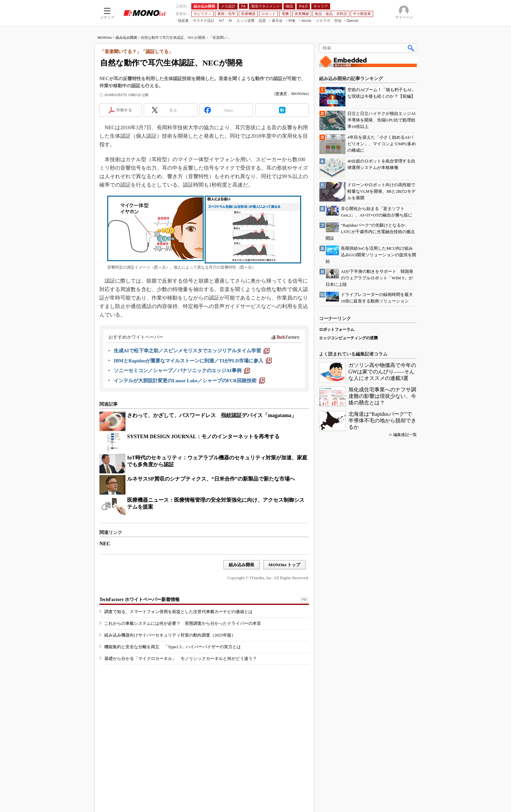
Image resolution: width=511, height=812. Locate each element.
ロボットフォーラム (337, 329)
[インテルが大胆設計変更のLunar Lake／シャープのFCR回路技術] (189, 381)
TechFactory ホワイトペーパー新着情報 (139, 600)
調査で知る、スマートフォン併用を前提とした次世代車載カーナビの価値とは (178, 612)
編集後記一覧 (405, 435)
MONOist (105, 37)
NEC (105, 544)
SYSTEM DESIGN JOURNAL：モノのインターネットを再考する (203, 436)
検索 (411, 48)
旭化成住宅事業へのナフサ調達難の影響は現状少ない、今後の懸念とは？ (382, 396)
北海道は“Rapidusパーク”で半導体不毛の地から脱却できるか (382, 420)
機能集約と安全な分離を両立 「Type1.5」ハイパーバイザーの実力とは (173, 647)
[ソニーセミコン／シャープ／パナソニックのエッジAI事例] (182, 371)
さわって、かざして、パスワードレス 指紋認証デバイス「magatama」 (212, 415)
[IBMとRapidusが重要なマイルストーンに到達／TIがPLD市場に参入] (193, 361)
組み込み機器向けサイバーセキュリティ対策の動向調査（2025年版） (170, 635)
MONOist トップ (284, 565)
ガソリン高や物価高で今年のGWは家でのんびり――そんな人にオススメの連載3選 (382, 372)
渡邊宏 (281, 94)
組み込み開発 (126, 37)
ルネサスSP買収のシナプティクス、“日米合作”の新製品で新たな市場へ (211, 479)
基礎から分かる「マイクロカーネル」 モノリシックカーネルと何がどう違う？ (181, 658)
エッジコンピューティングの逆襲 (348, 338)
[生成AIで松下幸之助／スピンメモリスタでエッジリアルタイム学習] (192, 351)
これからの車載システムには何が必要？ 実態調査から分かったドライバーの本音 (183, 623)
